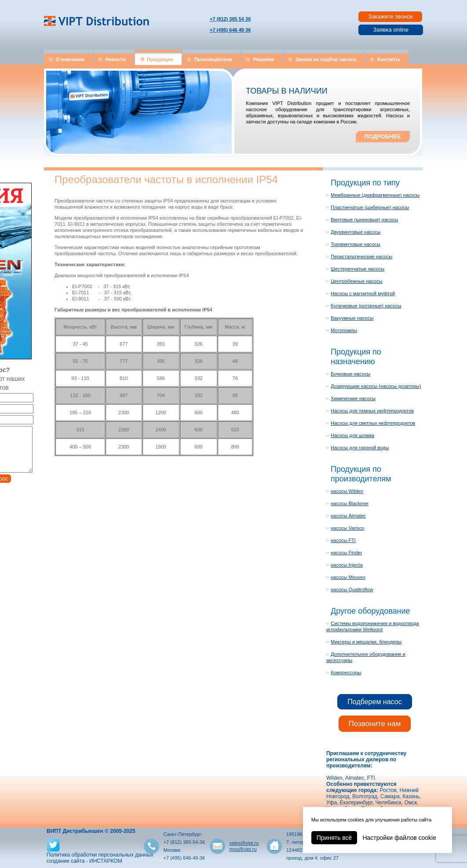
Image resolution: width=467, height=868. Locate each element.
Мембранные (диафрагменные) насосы (375, 195)
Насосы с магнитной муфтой (363, 293)
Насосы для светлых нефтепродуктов (373, 423)
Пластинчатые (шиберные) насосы (370, 207)
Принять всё (334, 838)
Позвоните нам (375, 724)
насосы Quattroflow (352, 590)
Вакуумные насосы (352, 318)
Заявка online (391, 30)
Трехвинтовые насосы (356, 244)
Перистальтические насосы (361, 257)
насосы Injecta (347, 565)
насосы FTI (343, 540)
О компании (70, 59)
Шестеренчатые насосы (358, 269)
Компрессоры (346, 673)
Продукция (160, 59)
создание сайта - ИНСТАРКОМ (84, 861)
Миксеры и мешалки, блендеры (366, 642)
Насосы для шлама (352, 435)
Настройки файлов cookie (399, 838)
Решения (263, 59)
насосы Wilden (347, 491)
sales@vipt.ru (244, 843)
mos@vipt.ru (243, 849)
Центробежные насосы (357, 281)
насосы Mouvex (348, 577)
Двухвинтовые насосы (356, 232)
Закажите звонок (390, 16)
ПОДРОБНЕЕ (383, 136)
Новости (116, 59)
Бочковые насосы (350, 374)
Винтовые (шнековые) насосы (364, 220)
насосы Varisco (347, 528)
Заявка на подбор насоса (326, 59)
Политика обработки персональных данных (100, 855)
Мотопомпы (344, 330)
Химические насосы (353, 398)
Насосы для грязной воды (360, 448)
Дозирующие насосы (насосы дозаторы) (376, 386)
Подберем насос (374, 702)
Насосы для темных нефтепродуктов (372, 411)
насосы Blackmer (350, 503)
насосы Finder (347, 553)
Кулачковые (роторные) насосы (366, 306)
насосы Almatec (348, 516)
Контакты (389, 59)
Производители (213, 59)
